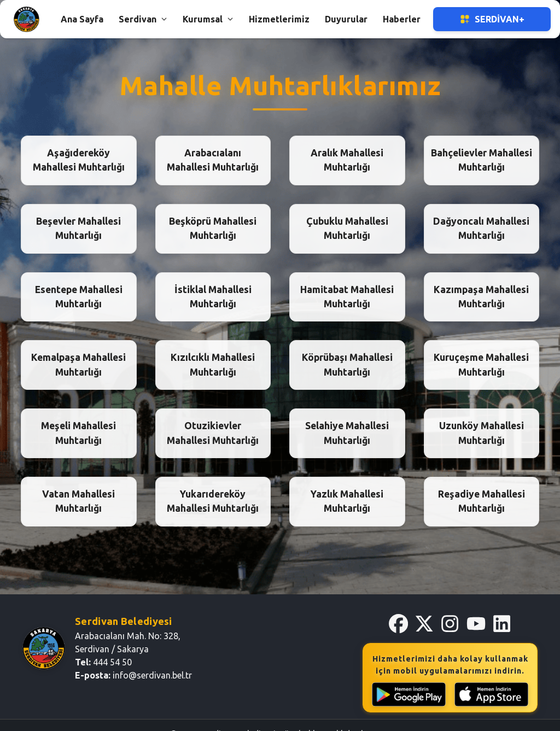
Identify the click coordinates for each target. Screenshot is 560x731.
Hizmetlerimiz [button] (279, 19)
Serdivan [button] (143, 19)
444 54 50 (112, 662)
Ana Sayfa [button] (82, 19)
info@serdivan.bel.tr (152, 675)
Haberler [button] (402, 19)
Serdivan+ (492, 19)
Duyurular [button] (346, 19)
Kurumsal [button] (208, 19)
